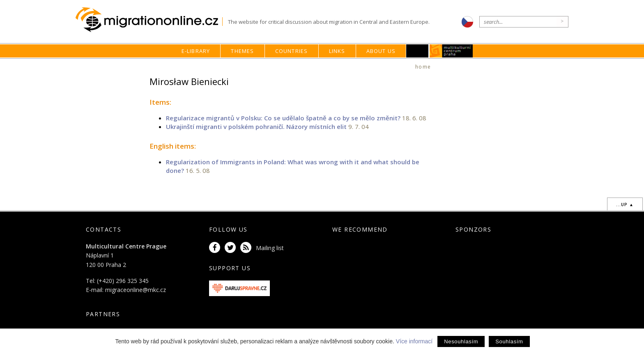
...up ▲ (625, 205)
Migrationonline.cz (149, 20)
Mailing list (270, 248)
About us (381, 51)
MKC (452, 51)
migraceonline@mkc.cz (136, 290)
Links (337, 51)
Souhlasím (509, 341)
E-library (196, 51)
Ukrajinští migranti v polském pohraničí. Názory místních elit (256, 126)
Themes (242, 51)
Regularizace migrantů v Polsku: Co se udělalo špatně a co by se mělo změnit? (283, 118)
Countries (292, 51)
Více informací (414, 341)
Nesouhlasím (461, 341)
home (423, 67)
